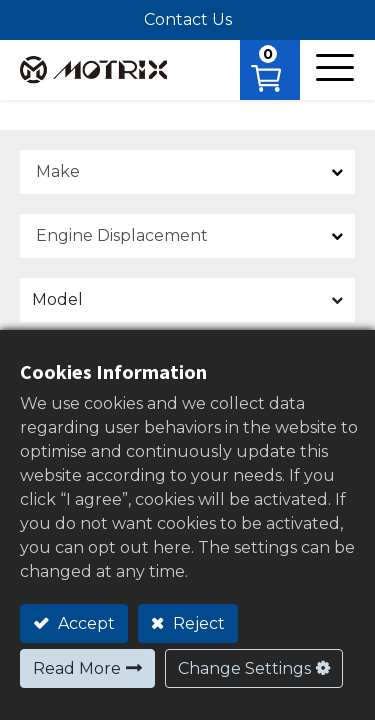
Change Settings (244, 668)
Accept (84, 623)
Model (57, 299)
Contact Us (188, 19)
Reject (197, 623)
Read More (77, 668)
